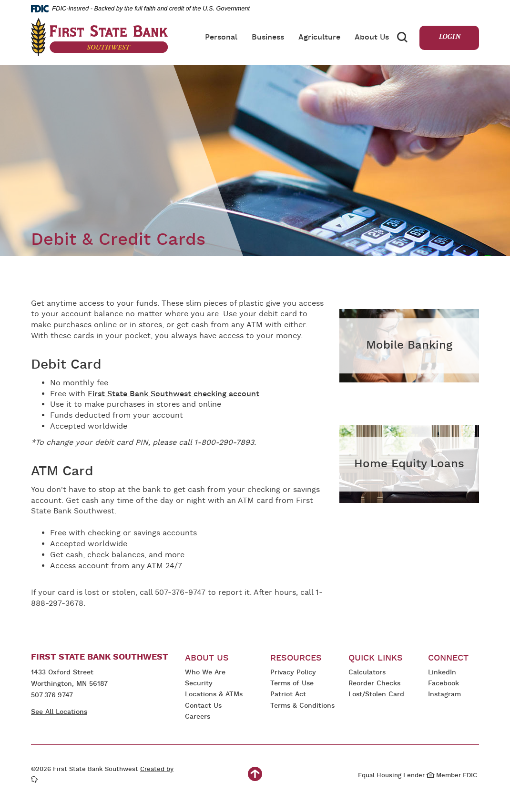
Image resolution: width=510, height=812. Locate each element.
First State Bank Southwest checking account (173, 394)
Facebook (444, 684)
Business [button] (268, 38)
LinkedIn (444, 673)
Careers (198, 717)
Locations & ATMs (214, 695)
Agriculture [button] (319, 38)
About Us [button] (372, 38)
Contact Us (203, 706)
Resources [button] (296, 658)
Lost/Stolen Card (376, 695)
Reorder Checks (374, 684)
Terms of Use (292, 684)
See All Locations (59, 712)
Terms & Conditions (302, 707)
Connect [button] (448, 658)
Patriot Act (288, 695)
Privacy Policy (293, 673)
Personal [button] (221, 38)
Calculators (367, 673)
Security (199, 684)
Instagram (448, 695)
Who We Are (205, 673)
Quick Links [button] (376, 658)
